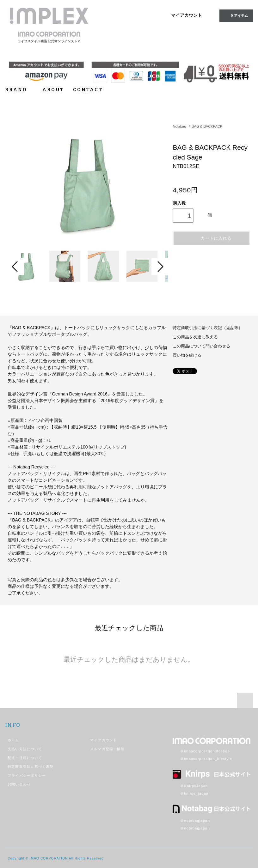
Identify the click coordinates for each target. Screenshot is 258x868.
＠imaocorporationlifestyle (201, 751)
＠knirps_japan (190, 793)
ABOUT (53, 90)
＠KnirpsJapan (190, 786)
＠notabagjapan (191, 821)
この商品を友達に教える (195, 337)
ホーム (13, 740)
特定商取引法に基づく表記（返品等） (208, 328)
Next (160, 267)
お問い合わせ (19, 784)
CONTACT (88, 90)
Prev (16, 267)
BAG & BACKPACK (207, 126)
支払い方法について (25, 749)
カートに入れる (212, 238)
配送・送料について (25, 758)
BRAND (19, 90)
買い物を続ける (187, 355)
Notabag (179, 126)
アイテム (235, 15)
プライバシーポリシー (27, 775)
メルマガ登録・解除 (107, 749)
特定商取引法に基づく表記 (31, 767)
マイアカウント (187, 15)
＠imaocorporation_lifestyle (202, 759)
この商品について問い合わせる (201, 346)
